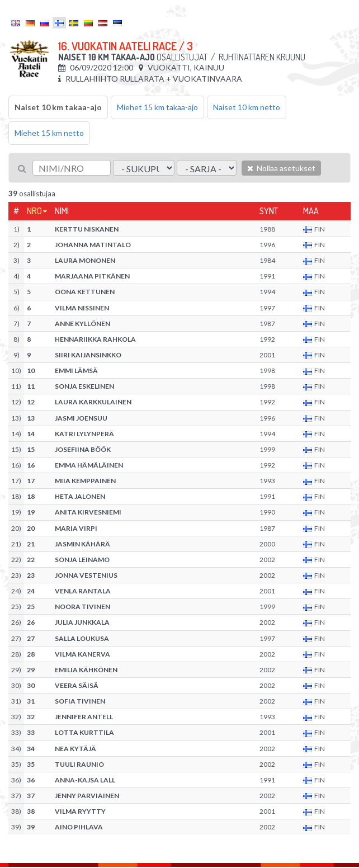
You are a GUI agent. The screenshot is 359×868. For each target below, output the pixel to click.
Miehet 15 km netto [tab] (49, 133)
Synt (269, 211)
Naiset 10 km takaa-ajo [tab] (58, 107)
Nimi (62, 211)
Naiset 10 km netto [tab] (247, 107)
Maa (311, 211)
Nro (34, 211)
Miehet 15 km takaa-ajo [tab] (157, 107)
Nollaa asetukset (281, 168)
